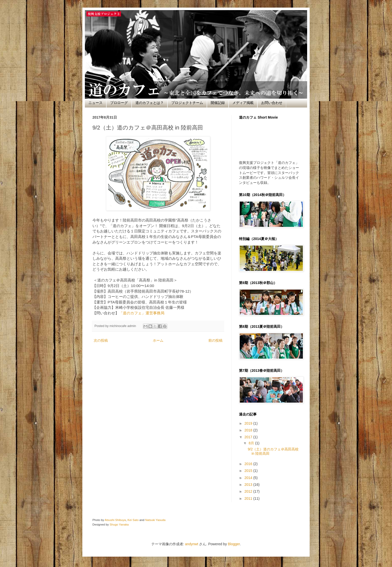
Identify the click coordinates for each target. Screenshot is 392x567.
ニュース (95, 103)
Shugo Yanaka (119, 524)
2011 (249, 498)
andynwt (191, 544)
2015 (249, 471)
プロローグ (119, 103)
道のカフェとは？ (150, 103)
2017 (249, 437)
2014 (249, 478)
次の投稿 (101, 340)
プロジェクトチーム (187, 103)
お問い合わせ (272, 103)
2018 (249, 430)
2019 (249, 423)
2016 (249, 464)
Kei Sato (133, 520)
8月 (252, 443)
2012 (249, 491)
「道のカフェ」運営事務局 (142, 313)
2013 (249, 485)
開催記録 (218, 103)
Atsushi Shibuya (115, 520)
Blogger (234, 544)
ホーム (158, 340)
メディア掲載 (243, 103)
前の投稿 (215, 340)
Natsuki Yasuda (155, 520)
